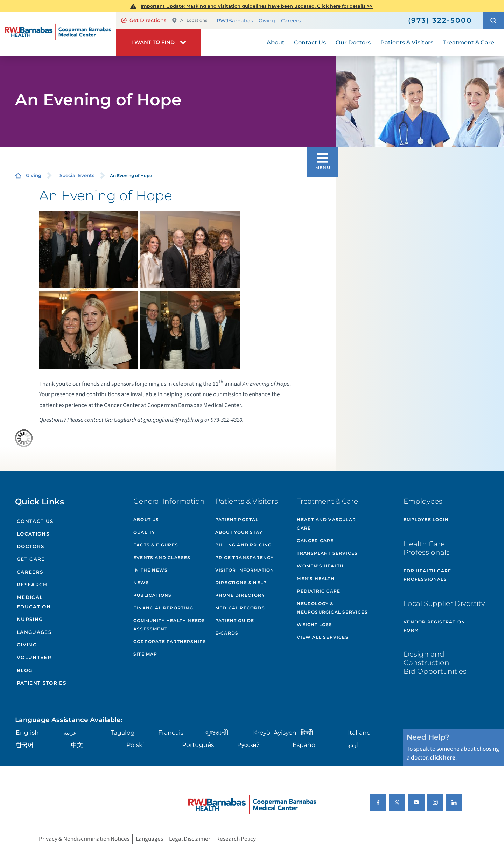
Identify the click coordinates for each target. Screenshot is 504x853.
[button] (493, 20)
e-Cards (227, 633)
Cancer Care (315, 541)
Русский (248, 745)
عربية (70, 732)
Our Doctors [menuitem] (353, 42)
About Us (146, 520)
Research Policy (236, 839)
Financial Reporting (163, 608)
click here (443, 758)
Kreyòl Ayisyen (275, 732)
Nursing (30, 619)
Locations (33, 534)
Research (32, 585)
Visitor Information (245, 570)
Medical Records (240, 608)
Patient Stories (41, 683)
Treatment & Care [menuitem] (468, 42)
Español (305, 745)
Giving (267, 21)
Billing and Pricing (244, 545)
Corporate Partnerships (170, 641)
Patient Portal (237, 520)
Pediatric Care (318, 591)
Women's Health (320, 566)
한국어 (25, 745)
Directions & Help (241, 583)
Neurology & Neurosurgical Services (332, 608)
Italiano (359, 732)
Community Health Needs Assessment (169, 625)
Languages (34, 632)
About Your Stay (239, 532)
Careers (291, 21)
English (27, 732)
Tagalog (123, 732)
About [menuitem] (276, 42)
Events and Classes (162, 557)
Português (198, 745)
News (141, 583)
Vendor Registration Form (434, 626)
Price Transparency (245, 557)
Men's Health (316, 578)
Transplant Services (327, 553)
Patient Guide (235, 620)
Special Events (77, 175)
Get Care (31, 559)
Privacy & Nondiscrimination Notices (84, 839)
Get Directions (144, 20)
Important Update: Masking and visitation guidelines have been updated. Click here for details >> (257, 6)
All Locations (189, 20)
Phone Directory (240, 595)
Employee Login (426, 520)
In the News (150, 570)
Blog (24, 670)
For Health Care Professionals (427, 575)
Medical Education (34, 602)
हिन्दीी (307, 732)
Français (171, 732)
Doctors (30, 546)
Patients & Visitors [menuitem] (407, 42)
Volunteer (34, 657)
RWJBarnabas (235, 21)
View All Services (323, 637)
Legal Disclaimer (190, 839)
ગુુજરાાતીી (217, 732)
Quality (144, 532)
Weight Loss (314, 625)
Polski (135, 745)
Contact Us (35, 521)
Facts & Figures (156, 545)
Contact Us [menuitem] (310, 42)
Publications (152, 595)
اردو (353, 745)
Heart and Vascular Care (326, 524)
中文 (77, 745)
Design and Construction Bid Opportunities (435, 662)
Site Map (145, 654)
